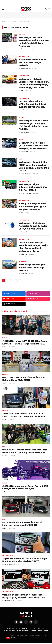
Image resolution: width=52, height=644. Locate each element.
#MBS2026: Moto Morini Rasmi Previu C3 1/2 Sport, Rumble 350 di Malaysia (25, 488)
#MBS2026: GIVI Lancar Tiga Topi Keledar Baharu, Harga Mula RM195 (24, 379)
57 (22, 565)
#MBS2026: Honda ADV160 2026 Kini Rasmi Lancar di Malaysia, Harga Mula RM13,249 (25, 343)
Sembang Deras (22, 632)
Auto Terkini (24, 56)
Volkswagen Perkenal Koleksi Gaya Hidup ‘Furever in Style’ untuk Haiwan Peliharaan (32, 42)
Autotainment (8, 556)
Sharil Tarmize (25, 133)
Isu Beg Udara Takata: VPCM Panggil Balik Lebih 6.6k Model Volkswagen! (33, 104)
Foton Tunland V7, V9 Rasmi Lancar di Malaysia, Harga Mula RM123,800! (22, 525)
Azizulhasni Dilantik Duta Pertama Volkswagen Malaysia (33, 63)
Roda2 (5, 339)
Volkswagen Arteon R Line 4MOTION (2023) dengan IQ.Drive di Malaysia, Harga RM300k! (34, 125)
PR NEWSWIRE (43, 632)
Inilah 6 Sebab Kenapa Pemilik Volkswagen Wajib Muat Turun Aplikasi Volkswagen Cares (34, 247)
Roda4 (21, 118)
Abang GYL (24, 233)
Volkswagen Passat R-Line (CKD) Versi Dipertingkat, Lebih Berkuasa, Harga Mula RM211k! (33, 167)
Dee (22, 213)
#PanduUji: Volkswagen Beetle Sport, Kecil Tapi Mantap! (32, 268)
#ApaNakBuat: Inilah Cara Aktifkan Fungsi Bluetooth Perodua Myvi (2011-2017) (25, 561)
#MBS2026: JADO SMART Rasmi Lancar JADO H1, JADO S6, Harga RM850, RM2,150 (24, 416)
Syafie (6, 348)
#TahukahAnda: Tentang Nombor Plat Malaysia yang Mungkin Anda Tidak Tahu (24, 597)
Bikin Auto (42, 629)
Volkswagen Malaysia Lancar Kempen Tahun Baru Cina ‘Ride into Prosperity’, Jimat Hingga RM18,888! (34, 83)
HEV (4, 520)
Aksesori (22, 34)
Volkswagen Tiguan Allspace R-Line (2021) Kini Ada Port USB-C (33, 188)
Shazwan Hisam (25, 49)
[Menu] (3, 9)
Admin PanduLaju (26, 110)
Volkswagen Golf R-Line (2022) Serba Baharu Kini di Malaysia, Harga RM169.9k (34, 146)
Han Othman (24, 152)
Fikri (22, 91)
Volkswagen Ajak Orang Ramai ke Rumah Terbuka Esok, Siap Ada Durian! (33, 227)
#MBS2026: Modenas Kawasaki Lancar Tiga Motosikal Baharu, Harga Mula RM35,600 (25, 452)
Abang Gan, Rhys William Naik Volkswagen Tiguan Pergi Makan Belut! (33, 207)
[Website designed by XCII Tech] (11, 638)
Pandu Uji (23, 262)
